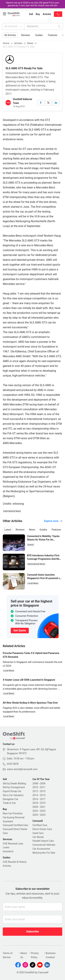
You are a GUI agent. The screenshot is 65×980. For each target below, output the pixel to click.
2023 (43, 811)
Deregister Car (10, 799)
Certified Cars (40, 825)
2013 (43, 791)
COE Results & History (15, 862)
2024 (35, 815)
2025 (43, 815)
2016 (35, 799)
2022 (35, 811)
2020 (35, 807)
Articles (18, 43)
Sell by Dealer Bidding (14, 783)
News (30, 43)
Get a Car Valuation (13, 795)
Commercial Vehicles (44, 845)
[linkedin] (56, 103)
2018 (35, 803)
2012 (35, 791)
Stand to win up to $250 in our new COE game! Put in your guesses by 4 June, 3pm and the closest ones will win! (33, 4)
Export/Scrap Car (12, 791)
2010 (35, 787)
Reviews (26, 35)
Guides (39, 35)
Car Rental (38, 837)
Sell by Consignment (14, 787)
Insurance (8, 851)
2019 (43, 803)
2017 (43, 799)
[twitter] (48, 103)
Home (6, 43)
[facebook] (41, 103)
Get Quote (20, 630)
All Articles (13, 26)
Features (53, 35)
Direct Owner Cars (42, 829)
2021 (43, 807)
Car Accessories (41, 849)
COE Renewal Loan (13, 844)
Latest (8, 530)
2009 (43, 783)
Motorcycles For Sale (44, 853)
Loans (6, 847)
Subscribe (32, 932)
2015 (43, 795)
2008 (35, 783)
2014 (35, 795)
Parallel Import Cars (43, 841)
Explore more (53, 521)
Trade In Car (9, 803)
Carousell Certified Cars (16, 825)
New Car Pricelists (13, 813)
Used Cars (38, 833)
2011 (43, 787)
